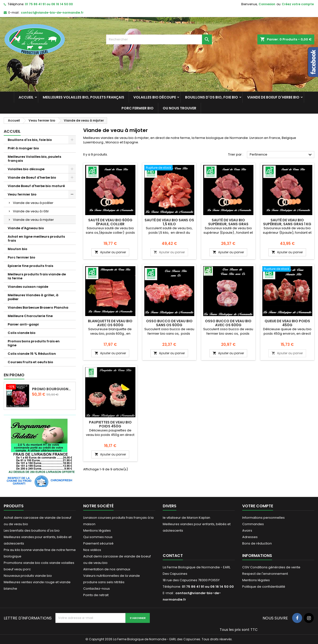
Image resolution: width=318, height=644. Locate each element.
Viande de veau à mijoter (33, 220)
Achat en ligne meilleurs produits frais (36, 239)
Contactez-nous (97, 589)
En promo (14, 375)
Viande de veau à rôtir (31, 211)
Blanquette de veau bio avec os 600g (110, 323)
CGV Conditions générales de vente (271, 567)
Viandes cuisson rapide (28, 287)
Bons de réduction (257, 543)
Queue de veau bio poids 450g (287, 323)
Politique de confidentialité (264, 587)
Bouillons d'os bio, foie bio (212, 97)
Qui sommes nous (98, 537)
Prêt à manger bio (23, 148)
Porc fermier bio (138, 108)
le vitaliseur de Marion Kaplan (186, 518)
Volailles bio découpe (155, 97)
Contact (173, 556)
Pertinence (281, 155)
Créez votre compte (298, 4)
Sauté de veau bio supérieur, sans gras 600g (228, 224)
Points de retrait (96, 595)
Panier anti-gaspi (23, 324)
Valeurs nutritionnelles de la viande (112, 576)
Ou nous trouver (179, 108)
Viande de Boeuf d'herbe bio (273, 97)
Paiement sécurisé (98, 543)
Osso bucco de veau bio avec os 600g (228, 323)
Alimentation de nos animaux (107, 569)
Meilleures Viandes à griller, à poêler (33, 297)
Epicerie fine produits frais (30, 266)
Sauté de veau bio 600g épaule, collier (110, 222)
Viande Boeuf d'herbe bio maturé (36, 186)
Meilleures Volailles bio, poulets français (83, 97)
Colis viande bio (22, 333)
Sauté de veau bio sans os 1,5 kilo (169, 222)
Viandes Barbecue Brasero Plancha (38, 307)
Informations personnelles (263, 518)
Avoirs (247, 531)
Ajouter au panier (110, 252)
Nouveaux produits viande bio (28, 576)
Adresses (250, 537)
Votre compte (258, 506)
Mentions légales (97, 531)
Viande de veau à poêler (33, 203)
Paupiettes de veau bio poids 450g (110, 424)
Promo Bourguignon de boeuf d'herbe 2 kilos (53, 389)
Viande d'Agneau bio (26, 228)
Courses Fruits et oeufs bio (30, 362)
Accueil (26, 97)
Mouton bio (18, 249)
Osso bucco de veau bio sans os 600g (169, 323)
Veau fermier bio (22, 194)
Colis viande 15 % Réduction (32, 354)
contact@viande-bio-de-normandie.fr (52, 13)
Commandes (253, 524)
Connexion (267, 4)
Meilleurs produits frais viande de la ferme (37, 276)
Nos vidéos (92, 550)
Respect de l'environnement (265, 574)
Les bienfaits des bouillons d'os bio (32, 531)
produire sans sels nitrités (104, 582)
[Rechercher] (159, 39)
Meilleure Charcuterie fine (30, 316)
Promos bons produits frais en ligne (34, 343)
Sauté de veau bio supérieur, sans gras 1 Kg (287, 222)
